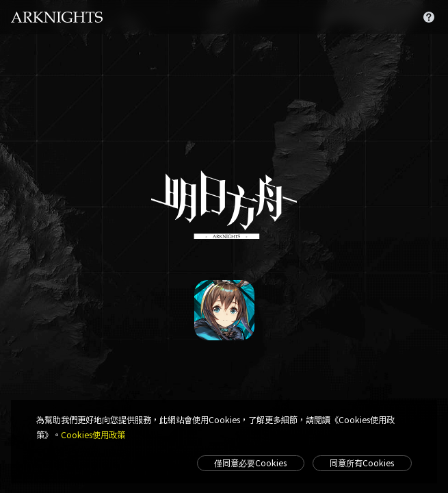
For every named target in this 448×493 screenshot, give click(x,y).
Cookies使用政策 (93, 435)
